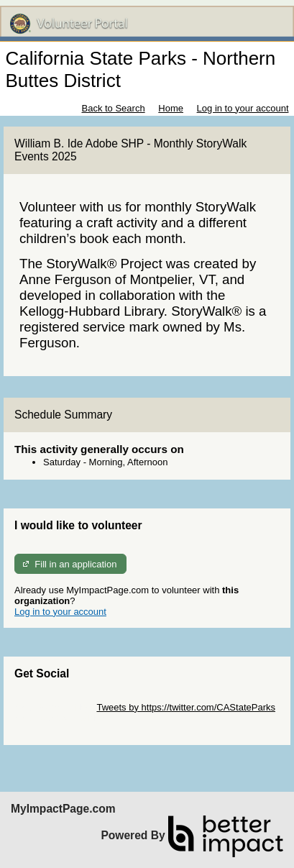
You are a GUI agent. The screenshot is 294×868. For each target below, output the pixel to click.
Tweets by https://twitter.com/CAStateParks (186, 707)
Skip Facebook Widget (61, 718)
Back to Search (113, 108)
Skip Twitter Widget (54, 707)
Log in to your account (243, 108)
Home (171, 108)
